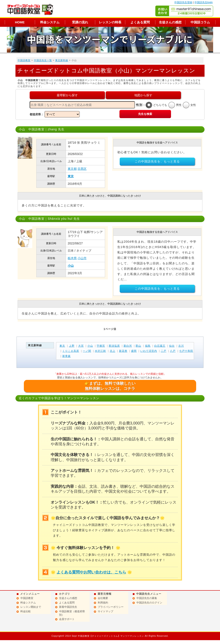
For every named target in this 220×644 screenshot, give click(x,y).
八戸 (173, 351)
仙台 (172, 346)
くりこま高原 (71, 351)
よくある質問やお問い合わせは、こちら (91, 572)
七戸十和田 (186, 351)
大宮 (81, 346)
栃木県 (72, 258)
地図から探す (143, 95)
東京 (71, 176)
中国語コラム (200, 22)
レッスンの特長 (110, 22)
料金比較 (26, 611)
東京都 (72, 169)
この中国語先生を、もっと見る (157, 161)
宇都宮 (101, 346)
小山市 (82, 258)
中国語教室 (24, 60)
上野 (72, 346)
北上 (113, 351)
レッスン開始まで (31, 607)
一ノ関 (87, 351)
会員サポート (67, 619)
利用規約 (103, 603)
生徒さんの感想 (170, 22)
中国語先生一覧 (43, 60)
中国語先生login (204, 2)
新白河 (128, 346)
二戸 (163, 351)
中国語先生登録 (183, 2)
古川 (181, 346)
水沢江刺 (100, 351)
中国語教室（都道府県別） (72, 613)
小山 (71, 266)
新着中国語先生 (68, 607)
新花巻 (123, 351)
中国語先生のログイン (149, 603)
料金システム (50, 22)
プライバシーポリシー (111, 607)
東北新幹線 (62, 60)
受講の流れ (80, 22)
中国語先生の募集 (147, 598)
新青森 (66, 356)
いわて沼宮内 (149, 351)
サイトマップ (105, 611)
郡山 (138, 346)
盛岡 (134, 351)
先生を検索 (145, 114)
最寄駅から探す (67, 95)
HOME (20, 22)
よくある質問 (140, 22)
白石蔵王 (160, 346)
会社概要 (103, 598)
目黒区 (82, 169)
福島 (148, 346)
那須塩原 (114, 346)
